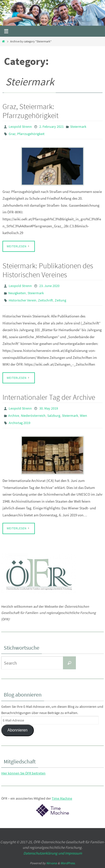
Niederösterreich (33, 416)
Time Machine (62, 798)
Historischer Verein (23, 300)
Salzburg (54, 416)
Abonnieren (18, 730)
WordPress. (68, 863)
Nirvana (52, 863)
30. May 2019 (49, 408)
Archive (14, 416)
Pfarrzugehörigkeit (31, 134)
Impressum (73, 853)
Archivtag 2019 (20, 423)
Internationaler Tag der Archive (49, 397)
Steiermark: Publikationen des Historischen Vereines (48, 270)
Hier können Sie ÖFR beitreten (23, 773)
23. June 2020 (49, 286)
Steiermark (78, 127)
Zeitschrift (46, 300)
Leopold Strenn (20, 127)
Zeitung (60, 300)
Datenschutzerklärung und (44, 853)
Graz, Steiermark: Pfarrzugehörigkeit (30, 111)
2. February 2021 (52, 127)
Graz (12, 134)
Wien (83, 416)
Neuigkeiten (17, 293)
